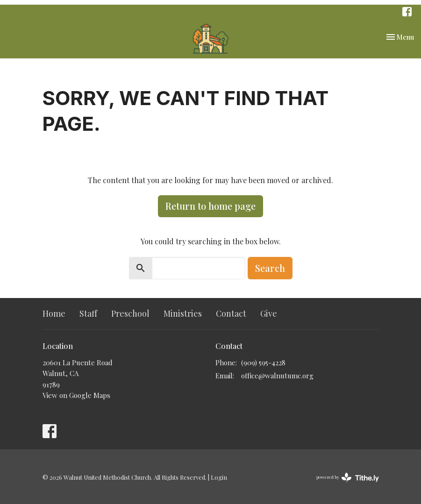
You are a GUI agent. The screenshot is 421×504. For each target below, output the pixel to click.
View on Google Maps (76, 395)
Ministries (183, 313)
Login (219, 477)
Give (269, 313)
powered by (348, 478)
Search (270, 268)
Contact (231, 313)
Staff (88, 313)
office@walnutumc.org (277, 376)
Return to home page (210, 206)
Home (54, 313)
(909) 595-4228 (263, 362)
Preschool (130, 313)
